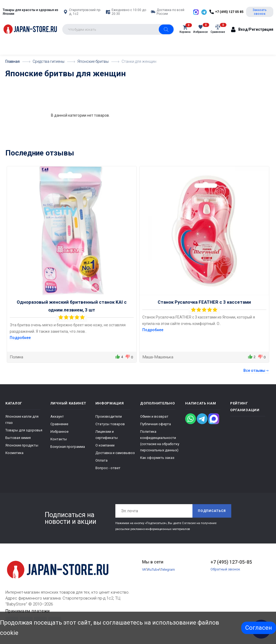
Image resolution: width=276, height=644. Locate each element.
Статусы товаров (110, 424)
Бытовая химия (18, 438)
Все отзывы (256, 371)
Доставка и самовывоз (115, 453)
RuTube (153, 569)
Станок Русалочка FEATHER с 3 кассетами (204, 302)
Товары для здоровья (24, 430)
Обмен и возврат (154, 416)
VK (144, 569)
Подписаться (212, 511)
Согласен (259, 628)
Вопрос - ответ (108, 468)
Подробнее (20, 338)
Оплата (101, 460)
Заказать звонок (260, 12)
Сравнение (59, 424)
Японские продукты (22, 445)
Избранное (59, 432)
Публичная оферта (156, 424)
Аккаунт (57, 416)
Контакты (59, 439)
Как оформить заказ (157, 458)
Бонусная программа (68, 447)
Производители (109, 416)
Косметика (14, 453)
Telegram (168, 569)
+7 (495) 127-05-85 (231, 562)
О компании (105, 445)
